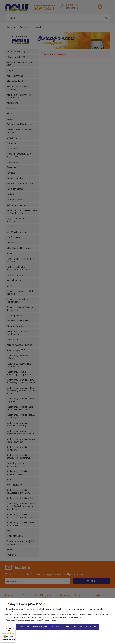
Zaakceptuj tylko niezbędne (33, 627)
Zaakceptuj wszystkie (85, 627)
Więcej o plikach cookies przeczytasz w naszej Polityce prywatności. (32, 620)
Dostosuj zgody (60, 627)
